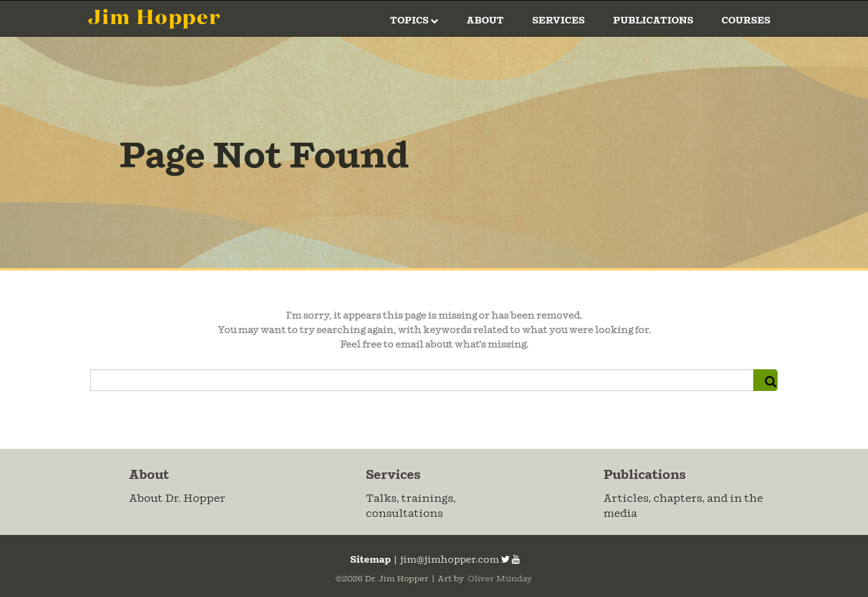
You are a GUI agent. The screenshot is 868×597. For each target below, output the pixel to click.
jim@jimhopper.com (450, 560)
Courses (746, 21)
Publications (653, 21)
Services (558, 21)
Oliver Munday (499, 579)
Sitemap (370, 560)
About (485, 21)
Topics (414, 21)
